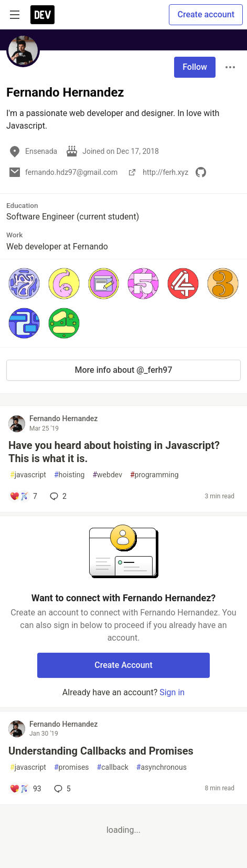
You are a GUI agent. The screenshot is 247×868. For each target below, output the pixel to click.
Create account (206, 14)
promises (72, 767)
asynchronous (162, 767)
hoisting (69, 475)
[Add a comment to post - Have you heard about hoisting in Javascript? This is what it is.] (23, 496)
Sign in (172, 692)
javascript (28, 475)
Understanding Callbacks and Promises (101, 751)
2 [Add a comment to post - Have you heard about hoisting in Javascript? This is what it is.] (57, 496)
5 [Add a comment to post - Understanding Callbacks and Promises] (61, 789)
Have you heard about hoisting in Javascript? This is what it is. (114, 452)
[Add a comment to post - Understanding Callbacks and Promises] (25, 789)
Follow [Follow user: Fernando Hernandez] (195, 67)
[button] (24, 284)
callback (113, 767)
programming (154, 475)
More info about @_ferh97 (124, 370)
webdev (107, 475)
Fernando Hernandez (63, 419)
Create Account (123, 665)
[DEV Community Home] (42, 15)
